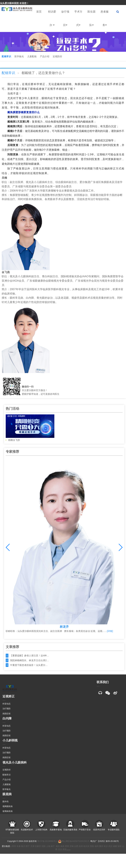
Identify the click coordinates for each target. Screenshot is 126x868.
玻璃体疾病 (8, 811)
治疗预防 (7, 709)
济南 (72, 846)
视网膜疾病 (8, 806)
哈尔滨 (86, 846)
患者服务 (105, 21)
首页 (39, 12)
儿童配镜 (32, 56)
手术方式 (78, 21)
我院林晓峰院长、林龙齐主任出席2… (30, 660)
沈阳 (43, 846)
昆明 (67, 846)
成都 (115, 846)
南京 (58, 846)
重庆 (101, 846)
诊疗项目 (65, 21)
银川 (23, 846)
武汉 (110, 846)
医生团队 (91, 21)
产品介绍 (45, 56)
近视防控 (57, 56)
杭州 (81, 846)
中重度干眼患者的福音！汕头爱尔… (29, 665)
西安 (65, 849)
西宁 (28, 846)
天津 (32, 846)
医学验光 (19, 56)
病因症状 (7, 714)
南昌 (62, 846)
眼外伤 (6, 802)
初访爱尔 (52, 21)
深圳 (119, 846)
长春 (19, 846)
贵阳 (92, 846)
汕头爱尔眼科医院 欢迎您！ (14, 3)
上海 (48, 846)
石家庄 (38, 846)
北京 (60, 849)
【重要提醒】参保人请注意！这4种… (30, 656)
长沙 (106, 846)
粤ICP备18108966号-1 (47, 841)
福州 (97, 846)
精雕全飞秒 (30, 428)
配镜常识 (6, 56)
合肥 (76, 846)
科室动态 (7, 704)
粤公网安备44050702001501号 (74, 841)
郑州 (14, 846)
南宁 (53, 846)
